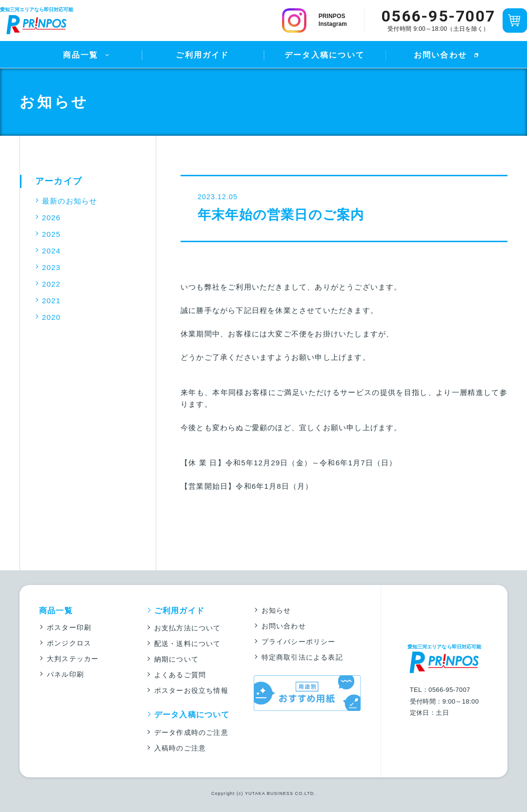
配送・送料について (188, 644)
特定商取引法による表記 (302, 657)
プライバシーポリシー (299, 642)
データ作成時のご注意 (191, 732)
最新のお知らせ (70, 201)
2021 (51, 301)
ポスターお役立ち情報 (191, 690)
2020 (51, 317)
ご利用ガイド (202, 55)
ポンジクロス (69, 643)
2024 (51, 251)
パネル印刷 (65, 674)
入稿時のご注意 (180, 748)
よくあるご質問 (180, 675)
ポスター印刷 (69, 627)
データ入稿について (324, 55)
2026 (51, 218)
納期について (176, 659)
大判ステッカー (73, 659)
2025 (51, 234)
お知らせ (276, 610)
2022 (51, 284)
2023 (51, 267)
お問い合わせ (440, 55)
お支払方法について (188, 628)
